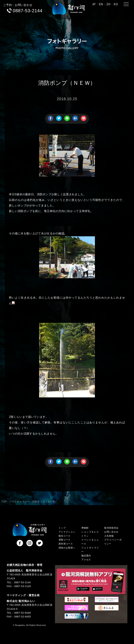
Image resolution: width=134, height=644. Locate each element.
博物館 (85, 528)
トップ (62, 528)
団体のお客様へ (67, 548)
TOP (4, 502)
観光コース (65, 536)
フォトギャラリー (19, 502)
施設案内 (86, 556)
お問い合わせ (111, 532)
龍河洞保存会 (111, 528)
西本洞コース (66, 544)
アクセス (86, 560)
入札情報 (109, 536)
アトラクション (67, 532)
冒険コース (65, 540)
